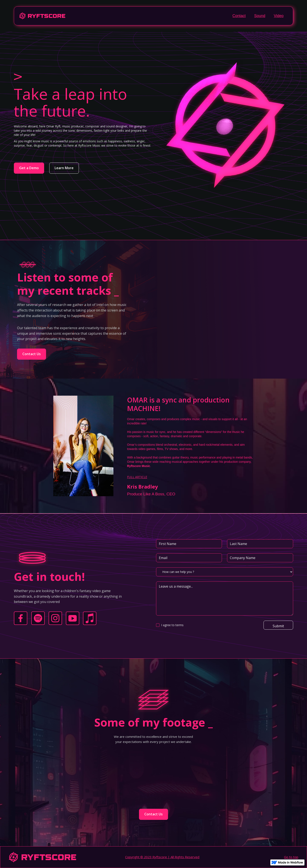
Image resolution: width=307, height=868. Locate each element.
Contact (239, 16)
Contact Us (32, 354)
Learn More (64, 168)
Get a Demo (29, 168)
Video (279, 16)
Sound (260, 16)
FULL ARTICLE (137, 477)
